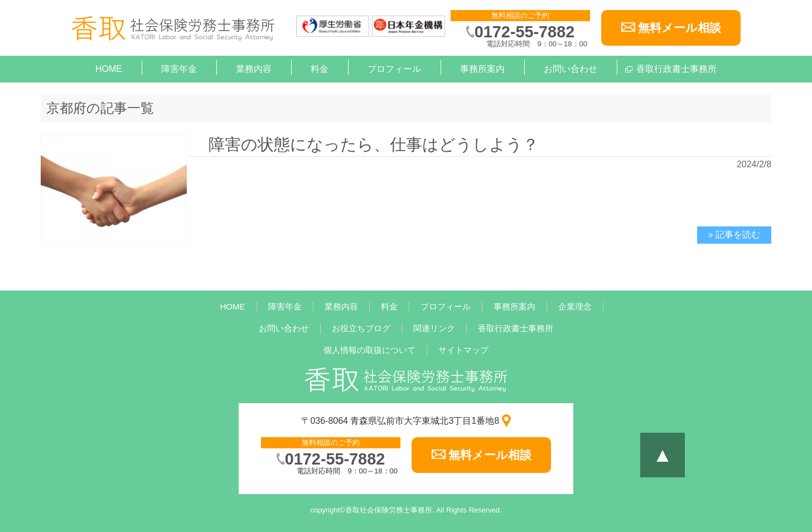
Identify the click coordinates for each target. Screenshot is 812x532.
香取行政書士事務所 (676, 69)
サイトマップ (463, 350)
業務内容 (254, 69)
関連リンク (434, 328)
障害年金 (179, 69)
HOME (109, 69)
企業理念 (575, 306)
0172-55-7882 (525, 32)
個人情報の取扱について (369, 350)
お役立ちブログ (361, 328)
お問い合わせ (571, 69)
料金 (320, 69)
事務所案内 (482, 69)
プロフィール (394, 69)
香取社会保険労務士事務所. (390, 510)
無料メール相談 (680, 28)
